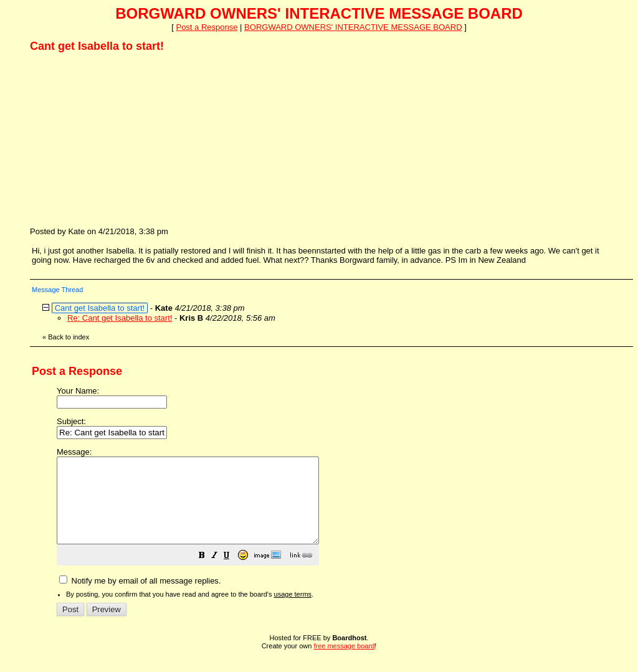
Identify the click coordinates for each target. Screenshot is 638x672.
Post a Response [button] (207, 27)
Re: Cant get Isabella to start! (120, 318)
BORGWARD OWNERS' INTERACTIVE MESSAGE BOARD (353, 27)
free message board (344, 663)
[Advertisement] (123, 139)
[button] (233, 574)
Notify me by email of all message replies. (140, 598)
